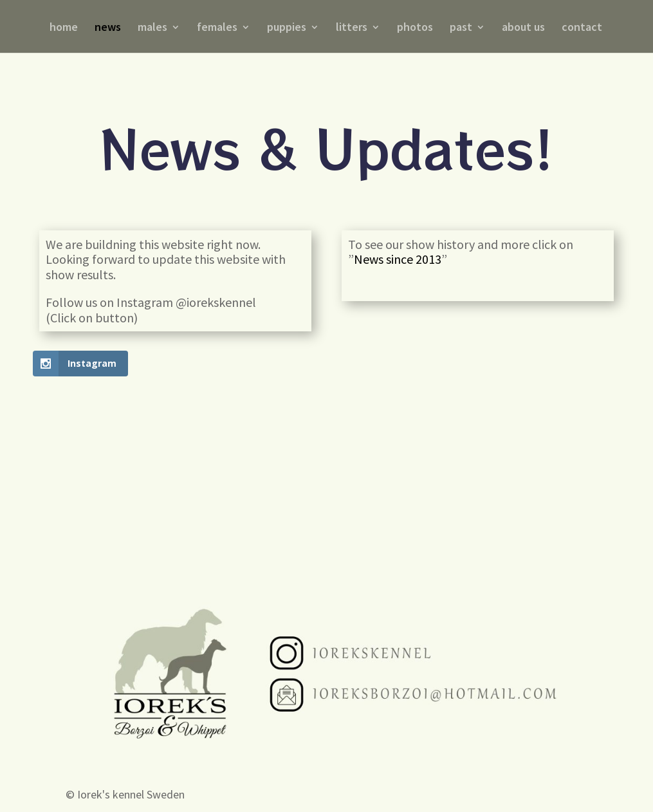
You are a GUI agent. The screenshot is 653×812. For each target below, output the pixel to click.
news (108, 28)
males (152, 28)
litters (352, 28)
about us (523, 28)
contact (582, 28)
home (64, 28)
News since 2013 (398, 259)
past (461, 28)
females (217, 28)
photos (415, 28)
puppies (287, 28)
